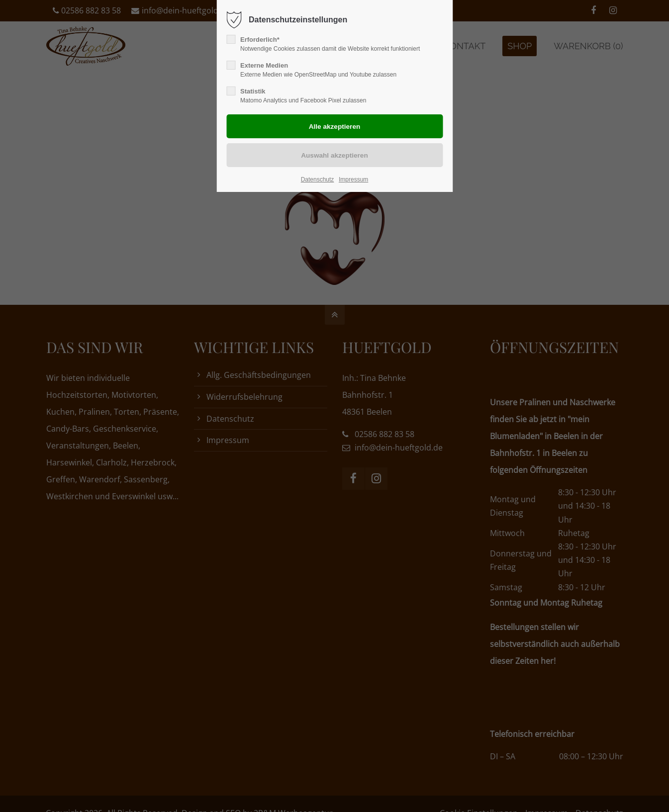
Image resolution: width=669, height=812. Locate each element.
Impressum (353, 180)
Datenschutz (318, 180)
